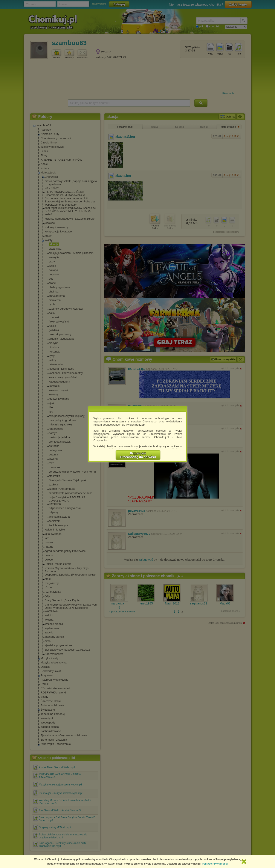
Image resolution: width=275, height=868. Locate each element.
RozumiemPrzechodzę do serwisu (138, 455)
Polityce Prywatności (215, 864)
